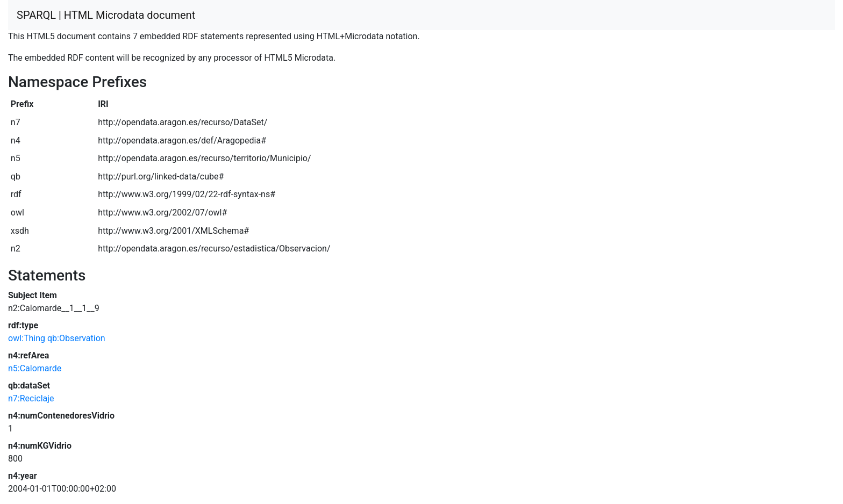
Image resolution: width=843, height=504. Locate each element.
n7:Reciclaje (31, 398)
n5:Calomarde (35, 368)
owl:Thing (27, 338)
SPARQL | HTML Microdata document (106, 15)
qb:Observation (76, 338)
